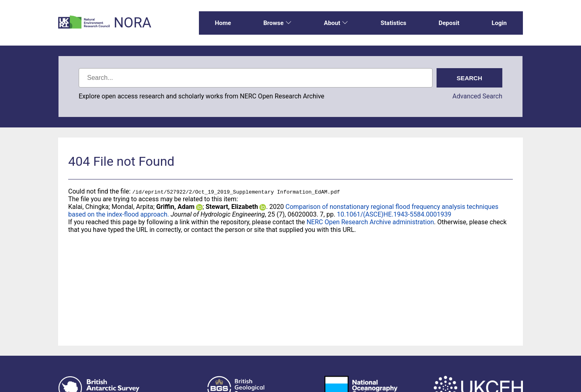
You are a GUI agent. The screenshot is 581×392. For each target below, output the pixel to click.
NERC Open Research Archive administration (370, 222)
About (336, 23)
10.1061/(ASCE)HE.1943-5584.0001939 (394, 214)
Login (499, 23)
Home (223, 23)
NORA (133, 23)
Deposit (449, 23)
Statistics (393, 23)
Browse (278, 23)
